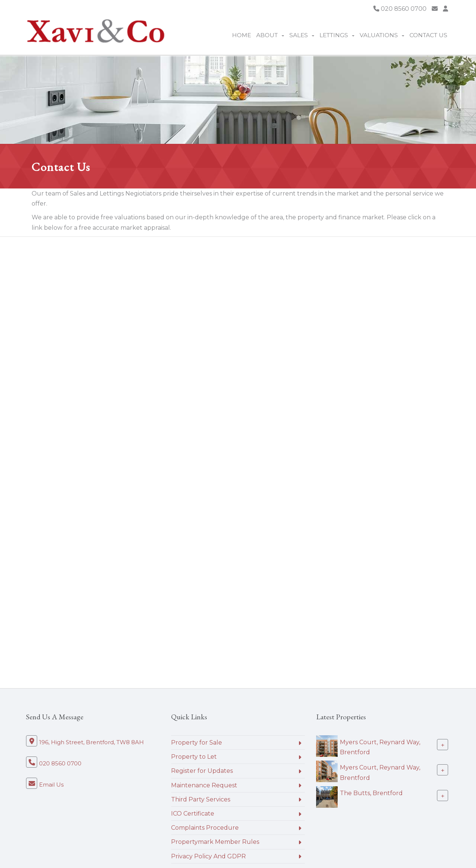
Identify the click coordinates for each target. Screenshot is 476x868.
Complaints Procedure (205, 828)
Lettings (337, 35)
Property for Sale (197, 743)
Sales (302, 35)
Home (242, 35)
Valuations (382, 35)
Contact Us (428, 35)
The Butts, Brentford (371, 793)
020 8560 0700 (400, 9)
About (270, 35)
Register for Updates (202, 771)
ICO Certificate (193, 814)
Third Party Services (201, 799)
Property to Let (194, 757)
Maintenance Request (204, 785)
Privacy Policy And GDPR (208, 856)
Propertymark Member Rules (215, 842)
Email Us (51, 785)
